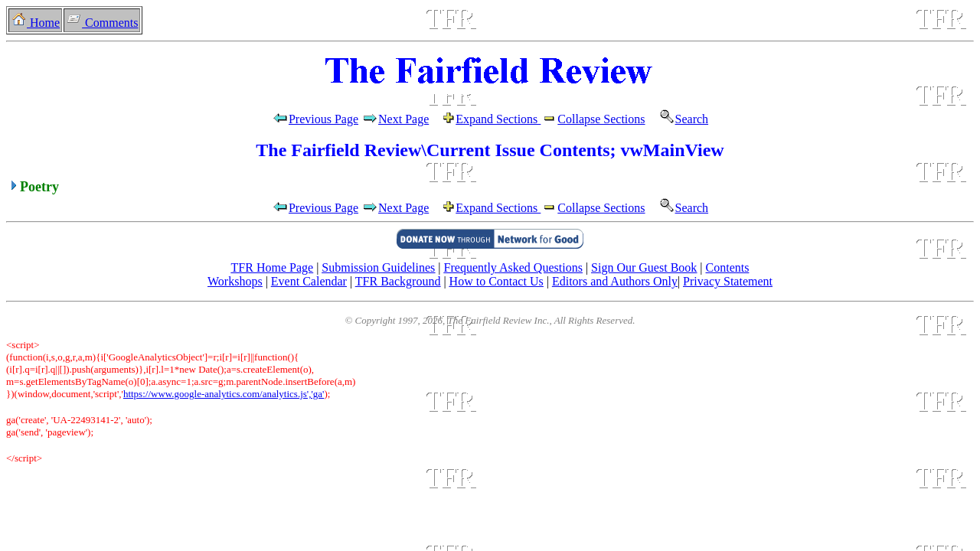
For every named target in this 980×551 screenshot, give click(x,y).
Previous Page (315, 119)
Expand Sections (498, 119)
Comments (102, 23)
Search (679, 119)
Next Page (408, 119)
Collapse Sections (593, 119)
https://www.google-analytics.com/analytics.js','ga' (224, 394)
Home (35, 23)
